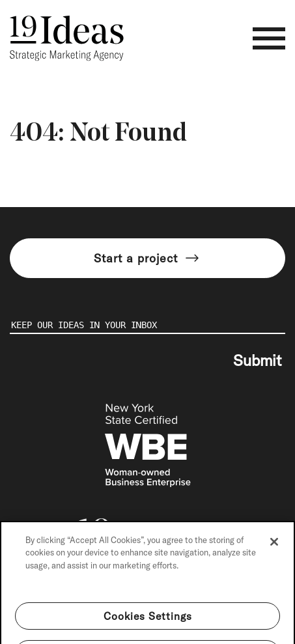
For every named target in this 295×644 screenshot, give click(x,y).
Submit (257, 360)
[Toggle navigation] (269, 38)
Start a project (147, 258)
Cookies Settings (148, 626)
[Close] (274, 552)
